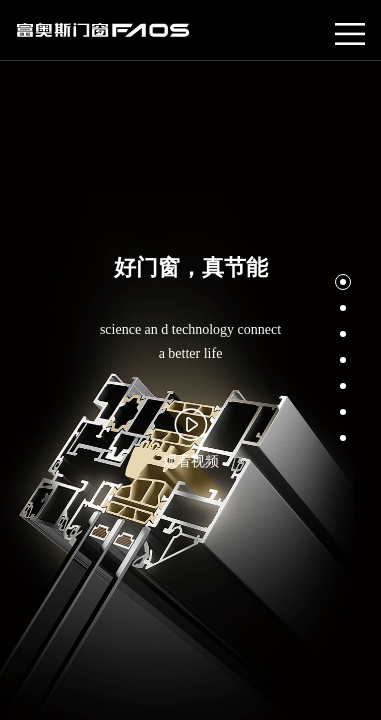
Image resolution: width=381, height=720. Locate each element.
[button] (343, 282)
